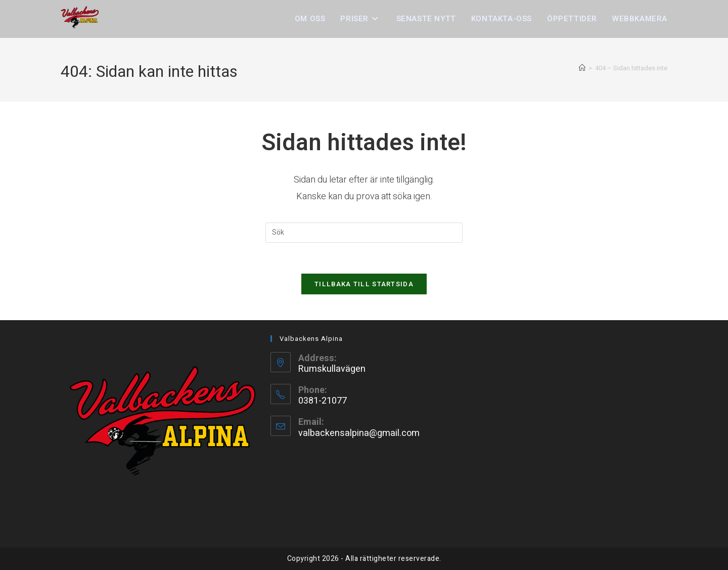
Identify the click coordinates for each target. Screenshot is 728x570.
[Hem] (582, 68)
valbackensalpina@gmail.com (359, 433)
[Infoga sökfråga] (364, 233)
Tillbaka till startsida (364, 284)
